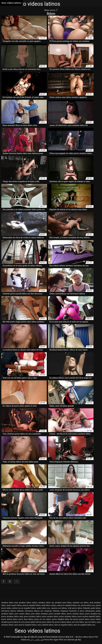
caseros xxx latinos (59, 609)
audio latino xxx (43, 609)
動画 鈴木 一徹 (72, 638)
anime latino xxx (88, 606)
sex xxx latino (90, 623)
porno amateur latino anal (12, 617)
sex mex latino (78, 623)
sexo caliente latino (45, 626)
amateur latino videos (28, 604)
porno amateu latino (76, 615)
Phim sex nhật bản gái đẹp (70, 641)
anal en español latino (32, 606)
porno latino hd (48, 623)
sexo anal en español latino (25, 626)
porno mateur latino (63, 623)
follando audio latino (92, 609)
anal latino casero (49, 606)
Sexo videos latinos (86, 638)
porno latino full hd (33, 623)
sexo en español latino (63, 626)
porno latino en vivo (16, 623)
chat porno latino (75, 609)
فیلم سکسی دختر (37, 641)
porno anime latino (9, 620)
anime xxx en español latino (24, 609)
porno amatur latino (50, 617)
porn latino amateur (39, 615)
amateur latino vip (46, 604)
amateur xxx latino (81, 604)
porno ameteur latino (68, 617)
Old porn (62, 638)
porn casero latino (22, 615)
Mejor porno (50, 10)
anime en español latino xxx (69, 606)
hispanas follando (52, 612)
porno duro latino (26, 620)
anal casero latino (14, 606)
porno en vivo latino (43, 620)
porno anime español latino (89, 617)
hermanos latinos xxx (34, 612)
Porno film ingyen (52, 641)
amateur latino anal (10, 604)
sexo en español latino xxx (84, 626)
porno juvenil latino (81, 620)
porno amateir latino (57, 615)
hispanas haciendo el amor (72, 612)
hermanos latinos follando (12, 612)
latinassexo (90, 612)
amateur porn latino (63, 604)
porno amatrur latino (32, 617)
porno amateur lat (93, 615)
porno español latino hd (62, 620)
